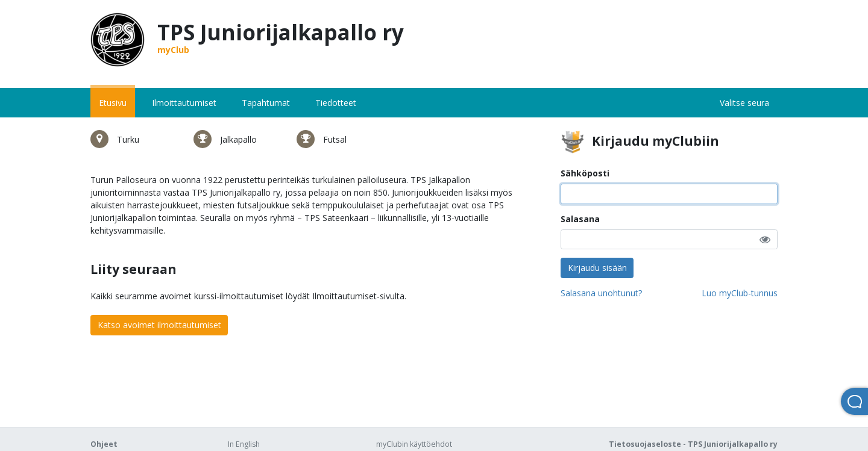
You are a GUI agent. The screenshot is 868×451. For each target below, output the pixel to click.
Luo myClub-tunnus (740, 293)
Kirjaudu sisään (597, 268)
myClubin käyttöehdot (414, 444)
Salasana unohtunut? (601, 293)
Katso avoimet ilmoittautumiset (159, 325)
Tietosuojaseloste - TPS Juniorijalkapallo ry (693, 444)
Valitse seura (744, 103)
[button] (765, 239)
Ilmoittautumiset (184, 103)
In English (244, 444)
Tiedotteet (336, 103)
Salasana (580, 219)
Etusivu (113, 103)
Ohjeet (104, 444)
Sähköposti (585, 173)
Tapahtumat (266, 103)
